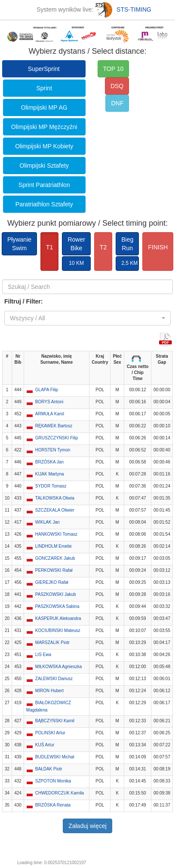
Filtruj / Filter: (23, 301)
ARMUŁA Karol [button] (50, 414)
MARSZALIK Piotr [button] (52, 643)
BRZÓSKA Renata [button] (53, 805)
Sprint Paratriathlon (44, 185)
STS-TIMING (123, 9)
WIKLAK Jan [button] (48, 522)
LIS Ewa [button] (43, 655)
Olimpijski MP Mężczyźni (44, 127)
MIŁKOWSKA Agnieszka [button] (58, 667)
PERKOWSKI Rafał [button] (54, 570)
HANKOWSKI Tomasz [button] (56, 534)
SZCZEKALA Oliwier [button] (55, 510)
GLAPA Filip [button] (47, 390)
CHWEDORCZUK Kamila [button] (60, 793)
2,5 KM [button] (129, 263)
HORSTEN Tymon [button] (53, 450)
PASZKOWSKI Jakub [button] (56, 594)
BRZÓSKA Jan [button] (49, 462)
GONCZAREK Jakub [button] (55, 558)
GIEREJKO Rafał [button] (52, 582)
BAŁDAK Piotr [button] (49, 769)
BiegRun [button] (127, 244)
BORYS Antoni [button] (49, 402)
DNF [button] (117, 103)
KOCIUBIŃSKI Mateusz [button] (58, 630)
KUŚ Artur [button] (45, 745)
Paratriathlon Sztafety (44, 204)
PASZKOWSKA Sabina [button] (57, 606)
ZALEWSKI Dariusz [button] (54, 679)
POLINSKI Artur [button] (50, 733)
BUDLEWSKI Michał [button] (55, 757)
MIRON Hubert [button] (49, 691)
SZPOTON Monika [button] (53, 781)
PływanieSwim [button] (19, 244)
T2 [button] (103, 247)
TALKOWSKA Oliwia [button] (55, 498)
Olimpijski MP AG (44, 107)
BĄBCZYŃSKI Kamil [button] (55, 721)
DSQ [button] (117, 86)
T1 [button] (49, 247)
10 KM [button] (76, 263)
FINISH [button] (158, 247)
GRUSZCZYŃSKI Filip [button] (57, 438)
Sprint (44, 88)
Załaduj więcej (87, 826)
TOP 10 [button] (114, 69)
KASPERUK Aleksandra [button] (58, 618)
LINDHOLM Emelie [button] (54, 546)
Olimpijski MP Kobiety (44, 146)
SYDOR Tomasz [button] (51, 486)
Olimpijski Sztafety (44, 166)
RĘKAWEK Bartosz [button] (54, 426)
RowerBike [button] (76, 244)
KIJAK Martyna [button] (50, 474)
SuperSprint (44, 69)
